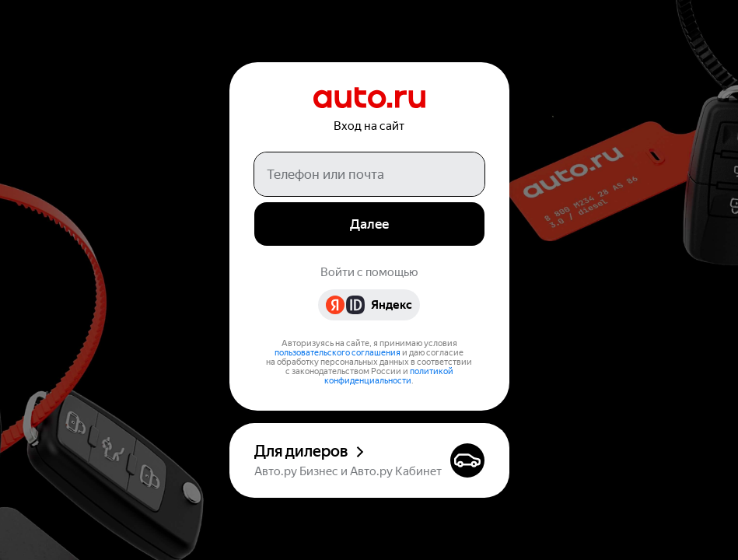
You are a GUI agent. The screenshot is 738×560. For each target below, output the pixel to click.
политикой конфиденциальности (389, 376)
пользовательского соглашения (338, 353)
